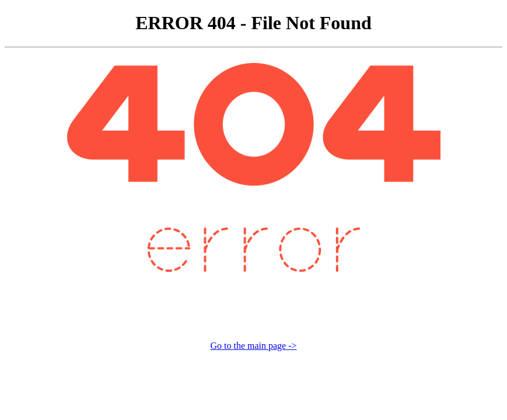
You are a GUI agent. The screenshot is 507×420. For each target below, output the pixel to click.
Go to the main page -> (253, 346)
